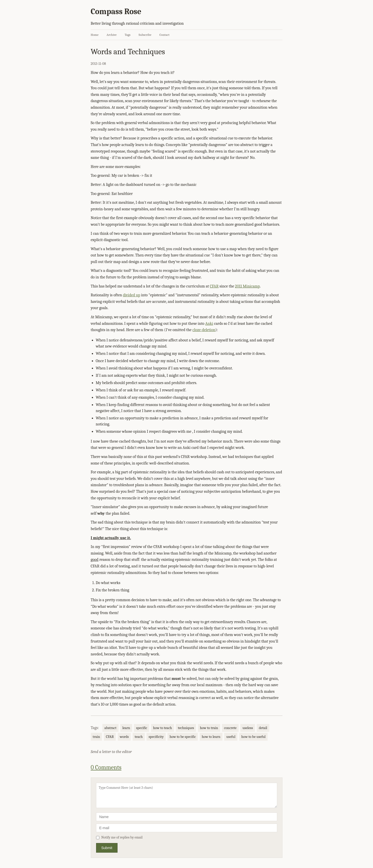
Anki (209, 324)
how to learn (211, 737)
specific (141, 728)
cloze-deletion (204, 330)
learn (126, 728)
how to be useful (253, 737)
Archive (112, 35)
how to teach (163, 728)
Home (95, 35)
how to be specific (183, 737)
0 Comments (106, 767)
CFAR (214, 286)
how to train (209, 728)
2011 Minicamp (248, 286)
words (124, 737)
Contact (164, 35)
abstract (110, 728)
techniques (186, 728)
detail (263, 728)
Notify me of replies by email (119, 837)
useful (231, 737)
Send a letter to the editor (111, 752)
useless (248, 728)
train (96, 737)
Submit (107, 848)
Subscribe (145, 35)
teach (139, 737)
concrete (230, 728)
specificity (156, 737)
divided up (132, 295)
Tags (127, 35)
